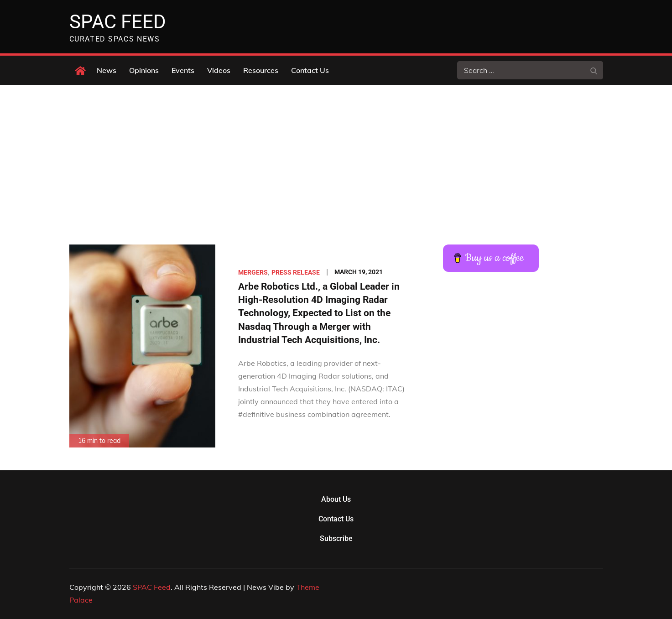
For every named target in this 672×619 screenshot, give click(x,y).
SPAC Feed (118, 22)
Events (183, 70)
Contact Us (310, 70)
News (107, 70)
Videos (219, 70)
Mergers (253, 272)
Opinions (144, 70)
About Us (336, 499)
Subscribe (336, 538)
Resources (261, 70)
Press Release (296, 272)
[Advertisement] (336, 153)
